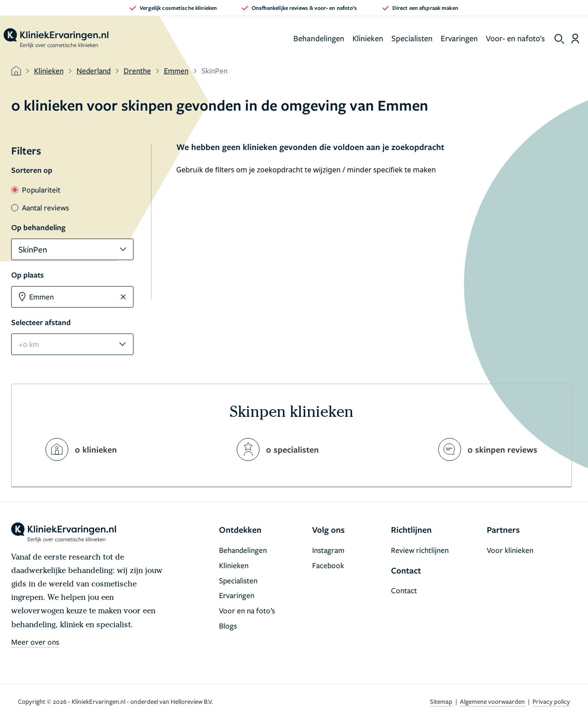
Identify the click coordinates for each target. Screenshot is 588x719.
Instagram (328, 550)
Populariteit (36, 190)
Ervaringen (459, 38)
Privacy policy (551, 701)
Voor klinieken (510, 550)
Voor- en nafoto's (515, 38)
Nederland (94, 71)
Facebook (328, 565)
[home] (56, 39)
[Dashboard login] (575, 39)
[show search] (559, 39)
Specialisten (412, 38)
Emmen (176, 71)
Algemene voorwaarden (493, 701)
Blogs (228, 626)
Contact (404, 590)
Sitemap (442, 701)
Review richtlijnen (420, 550)
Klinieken (368, 38)
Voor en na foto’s (247, 610)
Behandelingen (319, 38)
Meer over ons (35, 642)
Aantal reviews (40, 208)
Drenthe (137, 71)
